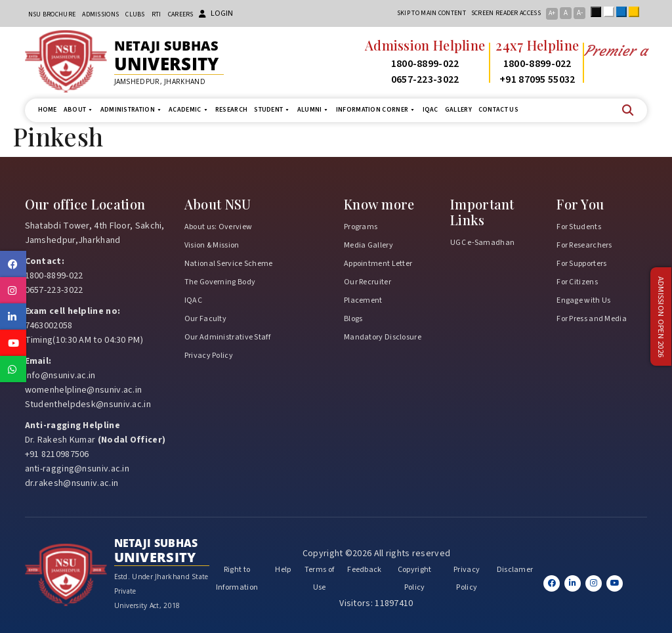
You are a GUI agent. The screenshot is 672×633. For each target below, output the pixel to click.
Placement (363, 300)
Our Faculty (205, 319)
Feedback (364, 570)
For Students (579, 227)
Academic (189, 110)
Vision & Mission (212, 245)
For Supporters (581, 264)
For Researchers (584, 245)
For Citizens (577, 282)
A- (580, 13)
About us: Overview (218, 227)
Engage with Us (583, 300)
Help (283, 570)
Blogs (353, 319)
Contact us (498, 110)
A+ (552, 13)
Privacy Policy (209, 356)
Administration (132, 110)
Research (231, 110)
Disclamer (515, 570)
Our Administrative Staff (227, 337)
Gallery (458, 110)
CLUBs (135, 14)
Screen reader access (506, 13)
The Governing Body (220, 282)
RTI (157, 14)
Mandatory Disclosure (383, 337)
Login (216, 13)
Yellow (637, 12)
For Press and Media (592, 319)
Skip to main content (431, 13)
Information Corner (376, 110)
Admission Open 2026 (661, 317)
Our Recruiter (367, 282)
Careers (181, 14)
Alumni (313, 110)
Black (598, 12)
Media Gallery (368, 245)
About (79, 110)
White (612, 12)
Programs (361, 227)
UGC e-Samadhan (482, 243)
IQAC (430, 110)
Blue (624, 12)
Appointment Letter (378, 264)
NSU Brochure (52, 14)
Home (48, 110)
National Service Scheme (229, 264)
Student (272, 110)
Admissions (100, 14)
